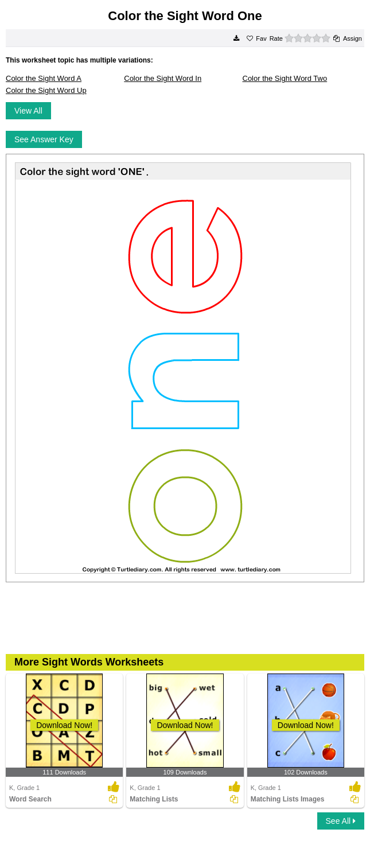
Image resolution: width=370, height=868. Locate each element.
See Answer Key (44, 139)
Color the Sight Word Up (46, 90)
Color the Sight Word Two (285, 78)
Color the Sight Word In (163, 78)
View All (28, 111)
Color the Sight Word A (44, 78)
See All (341, 821)
